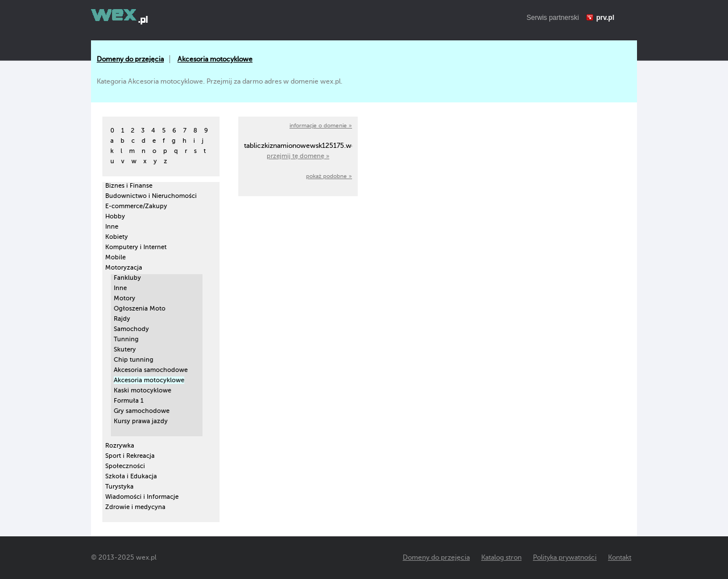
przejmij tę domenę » (298, 156)
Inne (112, 227)
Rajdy (122, 319)
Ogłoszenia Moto (140, 309)
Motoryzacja (124, 268)
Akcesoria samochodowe (151, 370)
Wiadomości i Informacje (142, 497)
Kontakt (620, 557)
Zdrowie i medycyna (135, 507)
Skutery (125, 350)
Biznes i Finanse (129, 186)
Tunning (126, 339)
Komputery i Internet (136, 247)
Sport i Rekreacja (130, 456)
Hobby (115, 216)
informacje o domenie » (321, 125)
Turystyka (119, 487)
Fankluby (127, 278)
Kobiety (117, 237)
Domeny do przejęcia (130, 59)
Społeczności (125, 466)
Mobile (115, 257)
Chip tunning (134, 360)
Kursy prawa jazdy (141, 421)
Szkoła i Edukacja (131, 476)
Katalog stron (501, 557)
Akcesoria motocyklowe (215, 59)
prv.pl (605, 18)
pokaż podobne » (329, 176)
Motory (125, 298)
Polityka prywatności (565, 557)
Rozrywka (120, 446)
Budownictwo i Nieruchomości (151, 196)
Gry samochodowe (142, 411)
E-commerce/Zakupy (136, 206)
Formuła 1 (129, 401)
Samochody (131, 329)
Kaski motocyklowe (142, 390)
